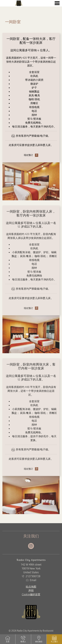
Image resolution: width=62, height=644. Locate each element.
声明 (31, 590)
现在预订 (28, 155)
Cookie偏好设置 (31, 594)
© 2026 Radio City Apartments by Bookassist (31, 631)
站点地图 (31, 587)
